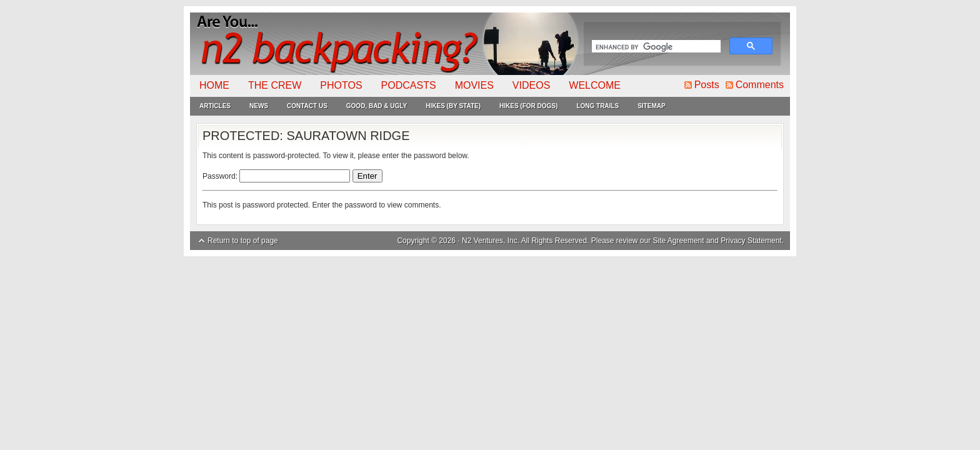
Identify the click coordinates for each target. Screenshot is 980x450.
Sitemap (651, 106)
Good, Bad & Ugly (377, 106)
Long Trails (597, 106)
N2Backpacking (385, 44)
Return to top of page (243, 241)
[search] (655, 47)
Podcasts (409, 85)
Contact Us (307, 106)
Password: (276, 176)
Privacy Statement (751, 241)
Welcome (595, 85)
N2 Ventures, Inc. (491, 241)
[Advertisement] (490, 350)
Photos (341, 85)
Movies (474, 85)
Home (214, 85)
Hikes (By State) (453, 106)
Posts (707, 85)
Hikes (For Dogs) (528, 106)
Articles (215, 106)
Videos (531, 85)
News (259, 106)
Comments (760, 85)
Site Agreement (679, 241)
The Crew (275, 85)
